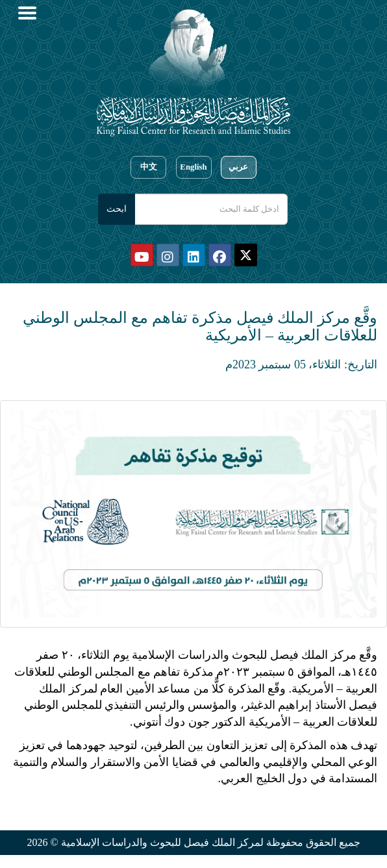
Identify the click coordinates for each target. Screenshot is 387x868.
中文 (149, 167)
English (193, 167)
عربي (238, 167)
